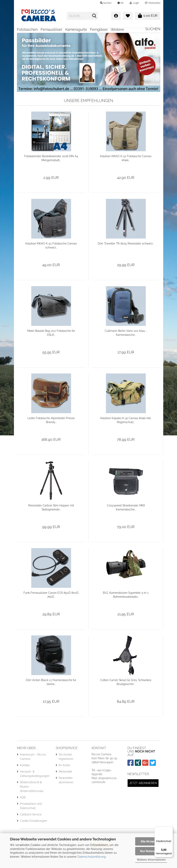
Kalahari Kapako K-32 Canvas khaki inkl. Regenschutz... (126, 421)
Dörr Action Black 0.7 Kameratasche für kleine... (51, 683)
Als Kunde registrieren (66, 758)
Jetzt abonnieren (143, 784)
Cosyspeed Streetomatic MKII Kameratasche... (126, 509)
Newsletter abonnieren (66, 781)
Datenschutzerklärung (92, 857)
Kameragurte (76, 29)
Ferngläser (99, 29)
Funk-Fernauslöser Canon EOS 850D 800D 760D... (51, 596)
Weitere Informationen (151, 860)
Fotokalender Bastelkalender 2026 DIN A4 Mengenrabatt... (51, 160)
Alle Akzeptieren (151, 841)
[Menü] (171, 829)
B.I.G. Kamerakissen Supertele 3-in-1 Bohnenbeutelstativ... (126, 596)
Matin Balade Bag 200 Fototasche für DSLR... (51, 334)
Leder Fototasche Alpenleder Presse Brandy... (51, 421)
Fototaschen (27, 29)
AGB (23, 799)
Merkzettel (153, 3)
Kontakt (25, 767)
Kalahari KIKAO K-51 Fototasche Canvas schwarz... (51, 247)
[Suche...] (94, 16)
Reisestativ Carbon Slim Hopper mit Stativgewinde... (51, 509)
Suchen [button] (106, 3)
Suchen (153, 29)
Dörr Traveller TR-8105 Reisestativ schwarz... (126, 245)
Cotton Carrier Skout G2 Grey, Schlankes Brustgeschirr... (126, 683)
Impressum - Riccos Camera (33, 758)
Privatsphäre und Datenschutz (31, 807)
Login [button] (134, 3)
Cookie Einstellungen (33, 822)
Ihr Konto (64, 767)
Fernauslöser (51, 29)
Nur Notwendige (151, 851)
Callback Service (31, 816)
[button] (121, 3)
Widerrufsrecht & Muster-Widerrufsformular (32, 788)
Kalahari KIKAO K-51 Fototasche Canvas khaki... (126, 160)
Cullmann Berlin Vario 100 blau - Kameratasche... (126, 334)
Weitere (117, 29)
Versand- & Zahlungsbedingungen (35, 775)
